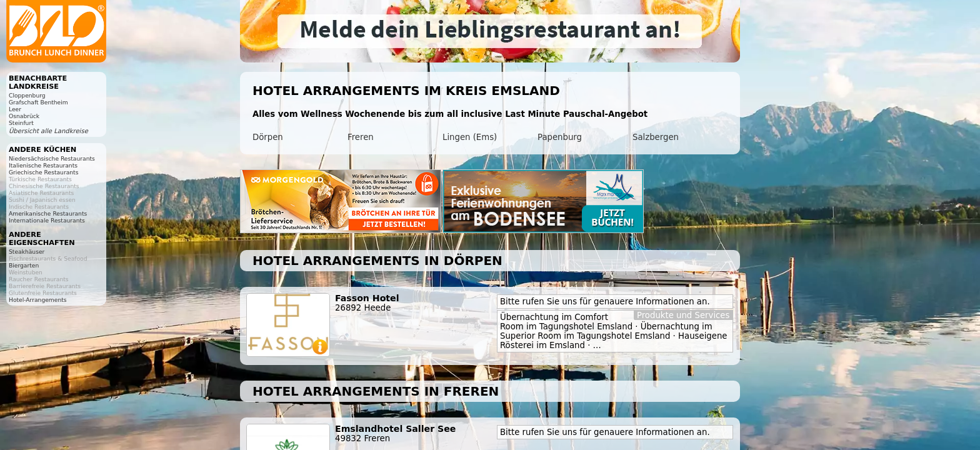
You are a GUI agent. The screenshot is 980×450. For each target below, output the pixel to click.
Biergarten (24, 265)
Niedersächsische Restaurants (52, 158)
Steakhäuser (27, 252)
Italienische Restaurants (43, 165)
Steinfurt (21, 123)
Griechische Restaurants (43, 172)
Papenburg (560, 137)
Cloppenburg (27, 95)
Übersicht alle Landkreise (48, 131)
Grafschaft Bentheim (38, 102)
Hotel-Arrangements (38, 300)
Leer (15, 109)
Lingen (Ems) (470, 137)
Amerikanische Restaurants (48, 213)
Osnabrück (24, 116)
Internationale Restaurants (47, 220)
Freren (361, 137)
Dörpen (268, 137)
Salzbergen (656, 137)
